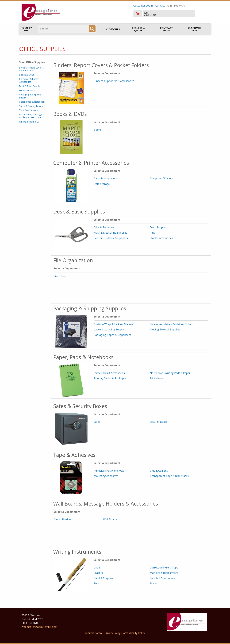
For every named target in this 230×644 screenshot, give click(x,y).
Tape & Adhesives (28, 110)
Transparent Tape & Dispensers (169, 476)
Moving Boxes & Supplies (165, 329)
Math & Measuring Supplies (110, 233)
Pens (97, 583)
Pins (152, 233)
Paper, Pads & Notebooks (32, 102)
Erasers (98, 573)
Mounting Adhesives (106, 476)
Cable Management (105, 178)
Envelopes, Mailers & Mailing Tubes (171, 324)
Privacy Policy (113, 633)
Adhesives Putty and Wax (109, 471)
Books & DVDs (27, 75)
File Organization (28, 90)
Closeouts (113, 29)
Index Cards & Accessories (109, 373)
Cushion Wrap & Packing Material (114, 324)
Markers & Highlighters (164, 573)
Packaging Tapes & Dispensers (112, 335)
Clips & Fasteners (104, 227)
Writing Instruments (29, 122)
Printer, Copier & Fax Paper (110, 378)
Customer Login (143, 6)
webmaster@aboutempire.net (39, 627)
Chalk (97, 568)
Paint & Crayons (103, 578)
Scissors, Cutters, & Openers (111, 238)
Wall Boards (110, 519)
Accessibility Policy (134, 633)
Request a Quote (138, 29)
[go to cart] (171, 14)
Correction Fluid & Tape (164, 568)
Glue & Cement (159, 471)
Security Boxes (159, 422)
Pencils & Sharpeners (163, 578)
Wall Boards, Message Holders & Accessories (31, 116)
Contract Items (166, 29)
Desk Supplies (158, 227)
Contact (160, 6)
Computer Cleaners (161, 178)
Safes (97, 422)
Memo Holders (63, 519)
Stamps (154, 583)
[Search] (92, 29)
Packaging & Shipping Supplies (30, 96)
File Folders (61, 276)
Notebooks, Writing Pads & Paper (170, 373)
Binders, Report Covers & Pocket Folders (32, 69)
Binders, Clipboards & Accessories (114, 81)
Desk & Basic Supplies (30, 86)
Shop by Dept (27, 29)
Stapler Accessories (161, 238)
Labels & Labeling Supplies (110, 329)
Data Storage (102, 184)
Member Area (94, 633)
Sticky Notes (157, 378)
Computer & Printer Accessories (29, 80)
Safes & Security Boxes (31, 106)
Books (98, 130)
